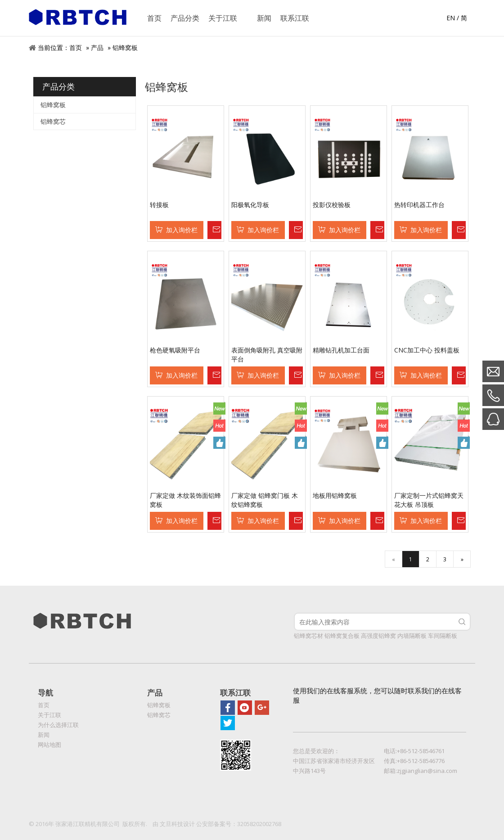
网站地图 (49, 745)
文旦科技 (171, 824)
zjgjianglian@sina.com (427, 771)
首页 (76, 47)
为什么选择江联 (58, 725)
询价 (214, 230)
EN (451, 18)
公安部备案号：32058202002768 (239, 824)
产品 (97, 47)
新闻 (44, 735)
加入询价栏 (182, 230)
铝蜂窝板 (125, 47)
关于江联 (49, 715)
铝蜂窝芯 (53, 121)
